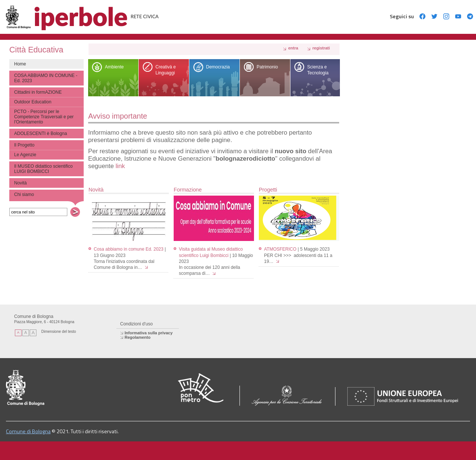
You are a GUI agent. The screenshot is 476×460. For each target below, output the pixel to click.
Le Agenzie (25, 155)
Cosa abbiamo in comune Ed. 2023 (128, 249)
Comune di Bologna (28, 431)
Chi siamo (24, 194)
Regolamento (138, 337)
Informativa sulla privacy (149, 333)
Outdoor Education (33, 102)
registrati (321, 48)
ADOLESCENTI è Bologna (41, 134)
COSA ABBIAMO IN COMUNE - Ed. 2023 (46, 78)
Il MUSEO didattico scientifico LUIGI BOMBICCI (43, 169)
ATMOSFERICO (280, 249)
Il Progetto (24, 145)
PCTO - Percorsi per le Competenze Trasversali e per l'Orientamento (44, 117)
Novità (20, 183)
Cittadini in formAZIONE (38, 92)
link (120, 166)
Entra (293, 48)
